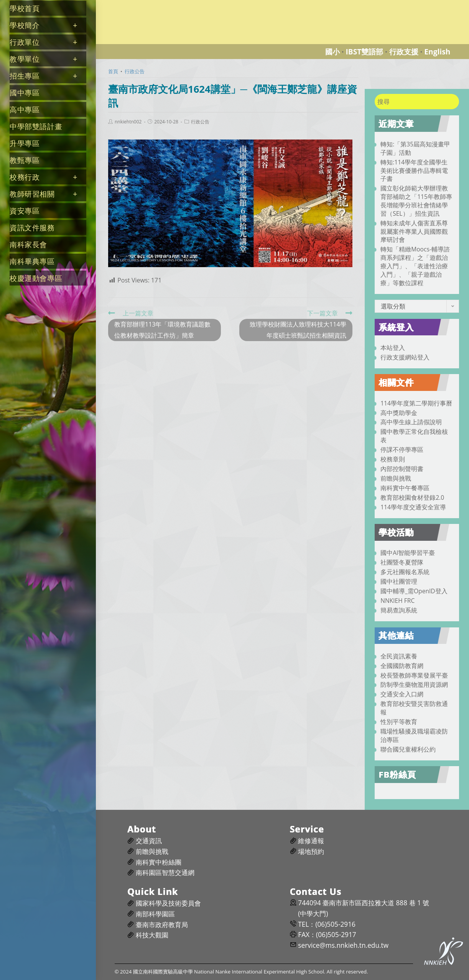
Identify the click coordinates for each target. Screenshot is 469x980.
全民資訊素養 (399, 656)
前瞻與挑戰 (396, 478)
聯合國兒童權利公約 (408, 749)
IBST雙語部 (364, 52)
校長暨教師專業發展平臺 (414, 675)
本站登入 (393, 348)
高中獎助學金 (399, 413)
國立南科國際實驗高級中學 (140, 4)
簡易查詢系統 (399, 610)
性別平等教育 (399, 722)
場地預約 (311, 851)
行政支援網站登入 (405, 357)
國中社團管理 (399, 581)
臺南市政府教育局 (162, 925)
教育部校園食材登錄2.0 (412, 497)
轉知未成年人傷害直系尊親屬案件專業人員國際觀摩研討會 (414, 231)
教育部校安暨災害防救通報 (414, 708)
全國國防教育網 (402, 666)
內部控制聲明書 (402, 469)
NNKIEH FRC (397, 601)
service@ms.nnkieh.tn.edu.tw (343, 945)
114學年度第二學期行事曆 (416, 403)
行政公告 (200, 122)
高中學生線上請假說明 (411, 422)
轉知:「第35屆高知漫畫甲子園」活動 (415, 148)
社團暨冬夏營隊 (402, 562)
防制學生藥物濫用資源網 (414, 685)
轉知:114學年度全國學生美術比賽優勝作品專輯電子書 (414, 171)
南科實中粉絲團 (159, 862)
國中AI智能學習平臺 (408, 553)
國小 (332, 52)
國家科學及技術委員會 (168, 903)
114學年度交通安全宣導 (413, 507)
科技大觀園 (152, 935)
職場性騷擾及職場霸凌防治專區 (414, 735)
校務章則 (393, 459)
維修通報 (311, 841)
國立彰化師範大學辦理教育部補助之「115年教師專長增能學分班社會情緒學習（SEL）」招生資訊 (416, 201)
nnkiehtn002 (128, 122)
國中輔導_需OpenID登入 (414, 591)
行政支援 (404, 52)
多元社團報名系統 (405, 572)
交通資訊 (149, 841)
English (437, 52)
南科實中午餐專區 (405, 488)
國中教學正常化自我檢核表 (414, 436)
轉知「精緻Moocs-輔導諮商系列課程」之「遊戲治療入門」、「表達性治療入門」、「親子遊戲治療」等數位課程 (415, 266)
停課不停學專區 (402, 450)
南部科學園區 (155, 914)
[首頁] (113, 71)
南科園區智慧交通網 (165, 872)
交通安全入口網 (402, 694)
